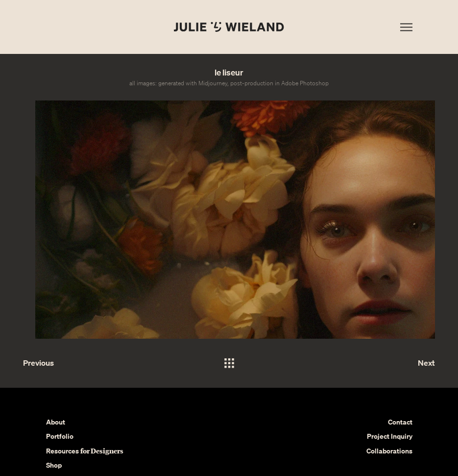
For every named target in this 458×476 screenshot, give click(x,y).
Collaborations (389, 451)
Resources (85, 451)
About (56, 422)
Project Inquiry (390, 436)
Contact (400, 422)
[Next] (400, 363)
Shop (54, 465)
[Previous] (58, 363)
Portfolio (60, 436)
